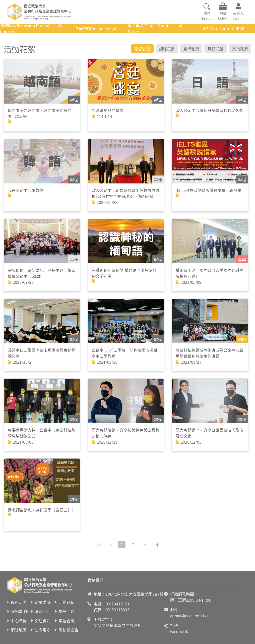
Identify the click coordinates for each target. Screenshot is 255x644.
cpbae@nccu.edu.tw (189, 616)
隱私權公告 (68, 630)
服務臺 (17, 611)
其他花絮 (240, 49)
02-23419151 (118, 604)
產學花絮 (191, 49)
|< (99, 544)
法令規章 (43, 630)
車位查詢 (66, 621)
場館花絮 (216, 49)
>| (156, 544)
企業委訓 (43, 602)
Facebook (179, 631)
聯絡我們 (43, 611)
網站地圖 (19, 630)
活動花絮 (66, 602)
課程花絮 (167, 49)
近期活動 (19, 602)
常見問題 (66, 611)
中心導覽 (19, 621)
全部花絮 (142, 49)
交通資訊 (43, 621)
